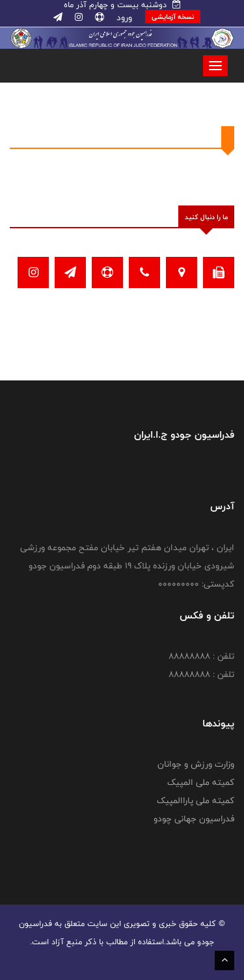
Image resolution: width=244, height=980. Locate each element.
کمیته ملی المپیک (201, 782)
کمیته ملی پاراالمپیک (196, 801)
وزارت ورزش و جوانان (196, 764)
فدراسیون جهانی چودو (194, 819)
